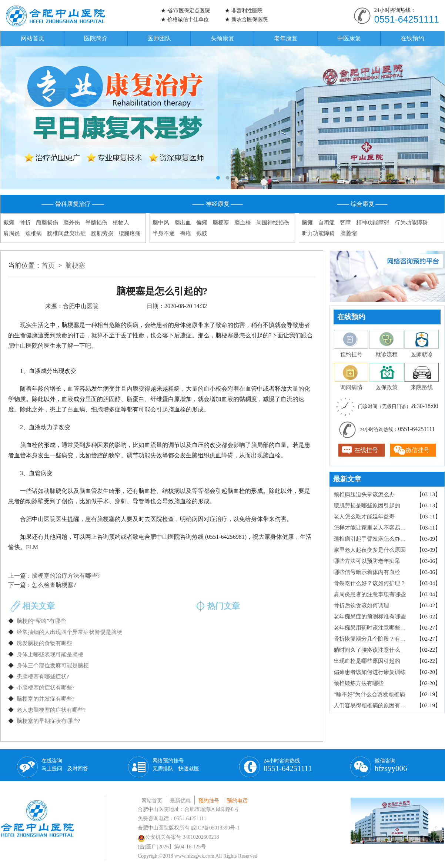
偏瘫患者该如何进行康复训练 (370, 672)
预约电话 (237, 801)
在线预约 (412, 38)
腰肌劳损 (102, 233)
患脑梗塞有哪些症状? (43, 677)
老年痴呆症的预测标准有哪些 (370, 617)
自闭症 (326, 223)
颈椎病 (34, 233)
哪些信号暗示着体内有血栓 (367, 572)
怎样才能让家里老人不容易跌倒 (372, 528)
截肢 (202, 233)
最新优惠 (180, 801)
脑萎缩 (349, 233)
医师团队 (159, 38)
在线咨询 (65, 765)
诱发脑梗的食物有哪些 (44, 643)
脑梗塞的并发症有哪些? (46, 699)
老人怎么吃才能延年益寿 (364, 517)
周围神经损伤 (273, 223)
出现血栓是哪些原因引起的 (367, 661)
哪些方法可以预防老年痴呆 (367, 561)
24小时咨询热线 (288, 765)
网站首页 (33, 38)
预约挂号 (209, 801)
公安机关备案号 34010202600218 (178, 837)
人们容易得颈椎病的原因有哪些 (372, 705)
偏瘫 (202, 223)
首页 (48, 266)
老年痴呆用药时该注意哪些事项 (372, 628)
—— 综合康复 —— (362, 204)
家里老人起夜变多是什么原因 (370, 550)
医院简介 (96, 38)
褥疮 (185, 233)
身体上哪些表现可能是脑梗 (50, 654)
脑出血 (183, 223)
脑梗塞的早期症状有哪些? (48, 721)
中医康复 (349, 38)
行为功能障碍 (411, 223)
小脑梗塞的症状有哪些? (46, 688)
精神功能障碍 (373, 223)
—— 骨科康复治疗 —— (73, 204)
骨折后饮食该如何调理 (361, 605)
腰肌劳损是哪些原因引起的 (367, 505)
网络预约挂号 (176, 765)
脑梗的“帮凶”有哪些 (41, 621)
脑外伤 (72, 223)
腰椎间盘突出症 (66, 233)
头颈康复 (222, 38)
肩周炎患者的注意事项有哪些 (370, 594)
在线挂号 (366, 450)
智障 (345, 223)
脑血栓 (243, 223)
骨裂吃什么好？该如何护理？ (370, 583)
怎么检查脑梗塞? (54, 585)
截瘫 (9, 223)
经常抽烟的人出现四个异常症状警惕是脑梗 (69, 632)
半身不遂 (164, 233)
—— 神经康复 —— (218, 204)
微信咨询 (391, 765)
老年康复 (286, 38)
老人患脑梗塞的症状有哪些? (51, 710)
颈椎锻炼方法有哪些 (359, 683)
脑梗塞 (221, 223)
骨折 (25, 223)
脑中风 (161, 223)
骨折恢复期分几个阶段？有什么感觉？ (372, 639)
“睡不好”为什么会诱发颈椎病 (369, 694)
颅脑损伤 (47, 223)
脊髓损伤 (96, 223)
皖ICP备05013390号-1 (215, 828)
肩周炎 (12, 233)
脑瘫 (307, 223)
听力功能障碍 (318, 233)
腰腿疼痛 (130, 233)
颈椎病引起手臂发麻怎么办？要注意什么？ (372, 539)
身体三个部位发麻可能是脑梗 (53, 665)
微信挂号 (418, 450)
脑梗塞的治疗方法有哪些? (66, 576)
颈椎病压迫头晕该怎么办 (364, 494)
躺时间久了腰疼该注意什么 (367, 650)
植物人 (121, 223)
